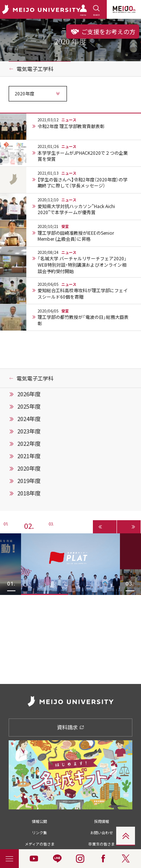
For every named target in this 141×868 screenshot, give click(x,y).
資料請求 (70, 727)
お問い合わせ (102, 833)
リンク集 (39, 833)
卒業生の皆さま (102, 844)
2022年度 (29, 444)
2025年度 (29, 406)
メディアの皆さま (40, 844)
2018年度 (29, 493)
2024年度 (29, 419)
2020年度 (29, 468)
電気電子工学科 (35, 69)
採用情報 (102, 821)
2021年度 (29, 456)
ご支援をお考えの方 (103, 32)
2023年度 (29, 431)
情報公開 (39, 821)
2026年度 (29, 394)
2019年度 (29, 481)
